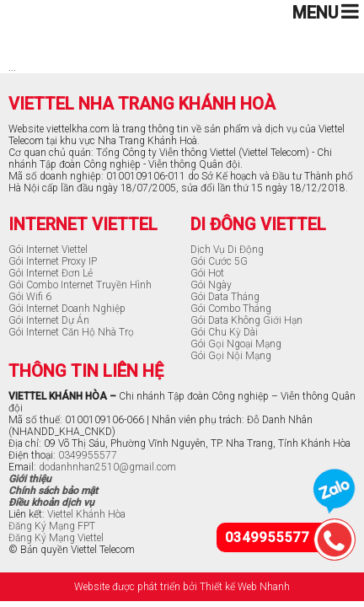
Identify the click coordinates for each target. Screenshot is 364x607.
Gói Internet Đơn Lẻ (51, 273)
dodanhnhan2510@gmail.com (107, 467)
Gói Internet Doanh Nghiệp (67, 309)
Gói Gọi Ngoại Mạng (236, 344)
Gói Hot (207, 273)
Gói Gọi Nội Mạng (231, 356)
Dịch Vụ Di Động (227, 250)
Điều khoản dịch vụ (51, 502)
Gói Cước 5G (219, 261)
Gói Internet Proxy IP (53, 261)
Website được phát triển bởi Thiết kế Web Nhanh (182, 587)
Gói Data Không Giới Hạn (246, 320)
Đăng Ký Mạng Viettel (56, 538)
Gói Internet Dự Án (49, 320)
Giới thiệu (30, 479)
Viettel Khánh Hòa (86, 514)
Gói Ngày (211, 285)
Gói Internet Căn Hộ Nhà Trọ (71, 332)
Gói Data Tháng (225, 297)
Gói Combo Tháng (231, 309)
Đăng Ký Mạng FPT (52, 526)
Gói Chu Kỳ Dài (224, 332)
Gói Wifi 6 (30, 297)
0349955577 (88, 455)
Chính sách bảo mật (53, 491)
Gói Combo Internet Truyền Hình (80, 285)
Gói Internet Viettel (48, 250)
